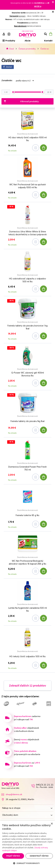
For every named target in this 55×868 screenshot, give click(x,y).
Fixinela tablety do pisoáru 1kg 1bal (27, 421)
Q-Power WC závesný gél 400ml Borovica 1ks (28, 374)
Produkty (9, 41)
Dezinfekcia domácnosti (27, 134)
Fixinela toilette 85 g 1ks (27, 516)
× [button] (52, 824)
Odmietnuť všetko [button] (39, 856)
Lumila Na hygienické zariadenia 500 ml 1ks (28, 610)
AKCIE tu (38, 7)
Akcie (28, 41)
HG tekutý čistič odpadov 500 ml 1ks (27, 657)
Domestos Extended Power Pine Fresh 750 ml (27, 468)
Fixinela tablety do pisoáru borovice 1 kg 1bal (27, 327)
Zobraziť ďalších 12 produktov (28, 685)
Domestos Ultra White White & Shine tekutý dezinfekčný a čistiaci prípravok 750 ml (27, 233)
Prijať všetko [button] (13, 856)
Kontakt (48, 41)
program (18, 16)
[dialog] (27, 844)
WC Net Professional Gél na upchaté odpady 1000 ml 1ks (28, 186)
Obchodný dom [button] (27, 815)
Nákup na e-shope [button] (27, 808)
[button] (27, 863)
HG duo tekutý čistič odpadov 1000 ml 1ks (27, 139)
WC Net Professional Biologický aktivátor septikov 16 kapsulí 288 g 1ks (27, 563)
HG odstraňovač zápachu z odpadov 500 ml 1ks (28, 280)
